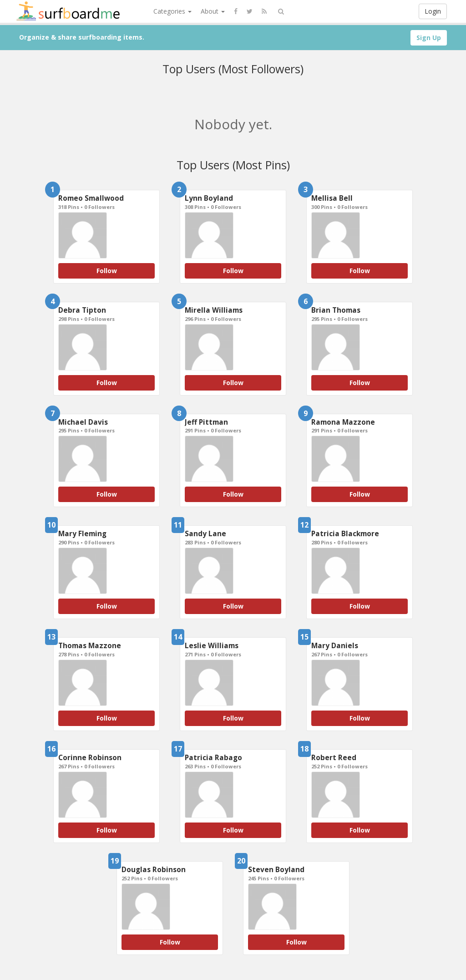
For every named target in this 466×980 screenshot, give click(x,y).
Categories (172, 11)
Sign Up (429, 38)
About (213, 11)
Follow (107, 271)
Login (433, 11)
